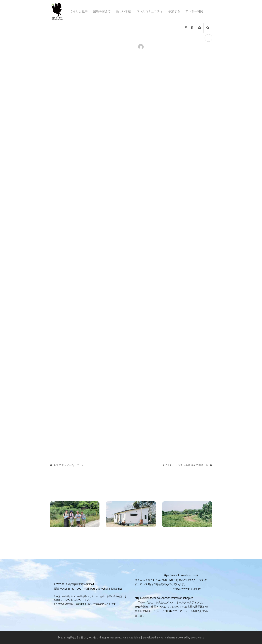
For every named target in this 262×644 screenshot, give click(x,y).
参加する (174, 11)
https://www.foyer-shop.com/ (180, 575)
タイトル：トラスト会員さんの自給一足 (185, 465)
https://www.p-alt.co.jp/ (187, 589)
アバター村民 (194, 11)
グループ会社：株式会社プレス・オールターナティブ (168, 602)
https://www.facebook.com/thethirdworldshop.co (164, 598)
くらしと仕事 (79, 11)
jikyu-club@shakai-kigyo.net (106, 589)
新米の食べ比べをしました (69, 465)
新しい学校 (124, 11)
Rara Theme (168, 637)
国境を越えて (102, 11)
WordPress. (198, 637)
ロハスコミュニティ (150, 11)
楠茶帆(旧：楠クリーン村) (82, 637)
